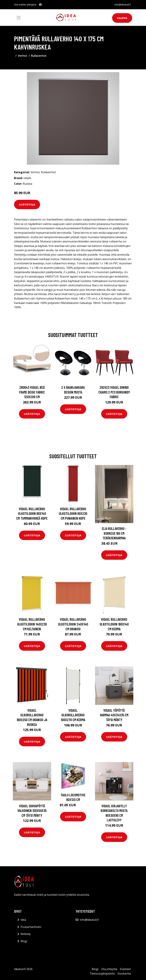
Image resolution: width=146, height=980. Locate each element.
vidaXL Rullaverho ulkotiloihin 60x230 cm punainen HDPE (73, 513)
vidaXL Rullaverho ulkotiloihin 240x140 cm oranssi (73, 624)
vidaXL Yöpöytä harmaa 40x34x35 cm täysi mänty (114, 715)
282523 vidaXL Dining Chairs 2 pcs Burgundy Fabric (114, 392)
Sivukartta (124, 973)
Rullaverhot (39, 56)
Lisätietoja (27, 204)
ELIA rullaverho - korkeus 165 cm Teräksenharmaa (114, 533)
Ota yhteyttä (109, 969)
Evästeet (125, 969)
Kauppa (122, 18)
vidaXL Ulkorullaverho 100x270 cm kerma (73, 715)
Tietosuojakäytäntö (102, 973)
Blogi (24, 941)
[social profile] (40, 5)
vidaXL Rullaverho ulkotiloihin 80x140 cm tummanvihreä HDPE (32, 513)
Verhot (23, 56)
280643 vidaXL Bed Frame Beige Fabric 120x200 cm (32, 392)
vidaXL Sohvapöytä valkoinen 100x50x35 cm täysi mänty (32, 811)
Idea (23, 920)
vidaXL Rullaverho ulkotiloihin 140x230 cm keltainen (32, 624)
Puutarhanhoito (31, 927)
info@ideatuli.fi (123, 5)
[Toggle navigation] (19, 18)
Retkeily (26, 934)
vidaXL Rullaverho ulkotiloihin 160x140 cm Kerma (114, 624)
